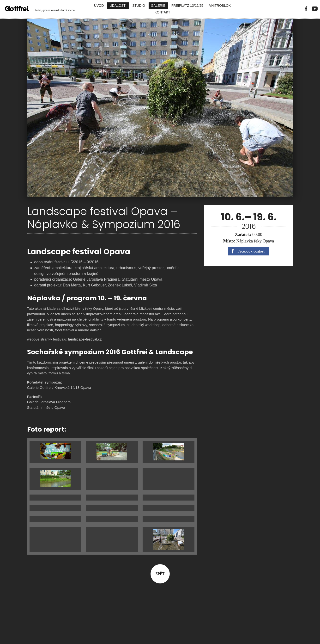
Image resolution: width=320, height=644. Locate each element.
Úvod (99, 6)
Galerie (158, 6)
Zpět (160, 574)
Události (118, 6)
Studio (139, 6)
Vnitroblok (220, 6)
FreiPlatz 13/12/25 (187, 6)
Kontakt (162, 12)
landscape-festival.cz (85, 339)
